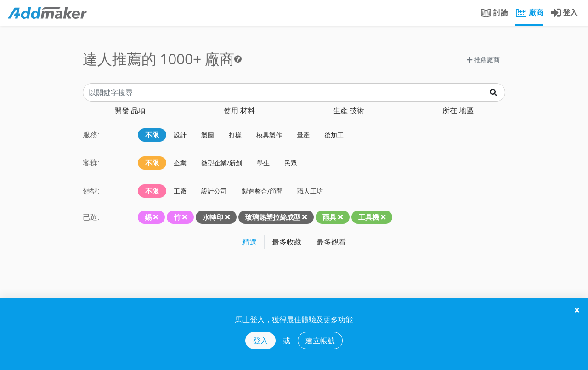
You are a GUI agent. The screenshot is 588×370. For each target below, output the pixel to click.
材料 (239, 110)
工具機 (369, 217)
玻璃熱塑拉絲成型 (273, 217)
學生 (263, 163)
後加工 (334, 135)
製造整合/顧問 (262, 191)
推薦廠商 (483, 60)
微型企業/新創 (222, 163)
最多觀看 (331, 242)
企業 (180, 163)
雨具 (329, 217)
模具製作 (269, 135)
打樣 (235, 135)
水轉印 (213, 217)
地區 (458, 110)
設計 (180, 135)
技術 (349, 110)
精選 (249, 242)
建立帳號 (320, 341)
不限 (152, 135)
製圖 (208, 135)
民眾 (291, 163)
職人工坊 (310, 191)
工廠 (180, 191)
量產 (303, 135)
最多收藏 (287, 242)
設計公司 (214, 191)
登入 (260, 341)
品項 (130, 110)
